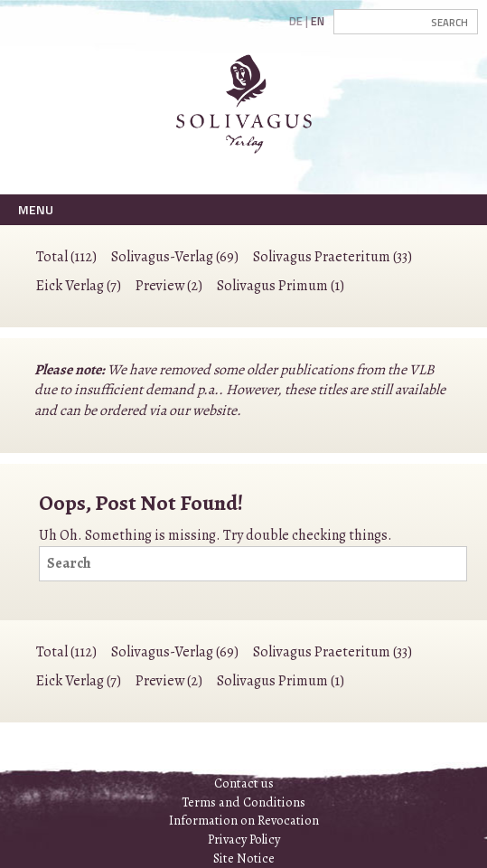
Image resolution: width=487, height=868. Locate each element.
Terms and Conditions (243, 802)
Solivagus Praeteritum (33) (332, 257)
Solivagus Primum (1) (281, 286)
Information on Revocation (244, 820)
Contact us (244, 783)
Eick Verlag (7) (79, 286)
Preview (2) (169, 286)
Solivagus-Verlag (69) (175, 257)
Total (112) (66, 257)
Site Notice (244, 858)
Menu (36, 209)
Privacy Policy (244, 839)
